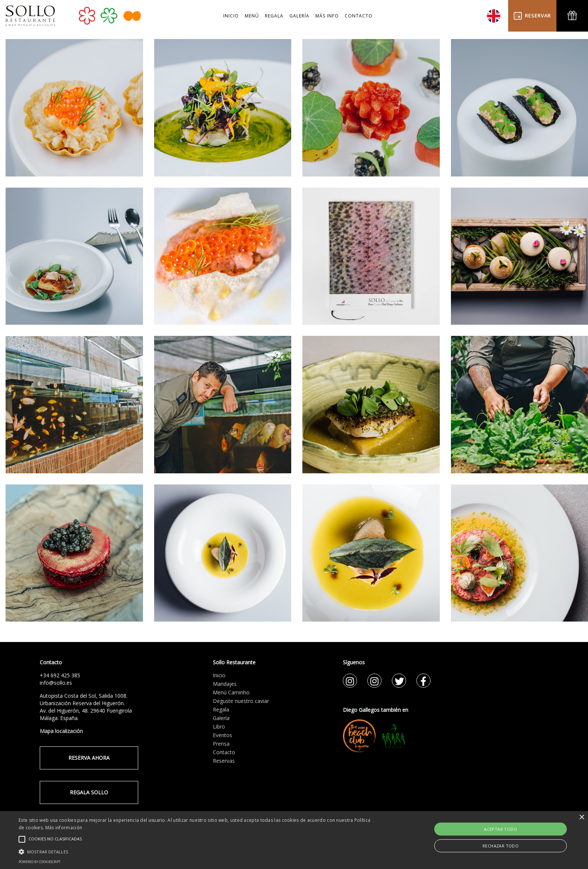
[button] (198, 852)
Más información (64, 828)
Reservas (224, 761)
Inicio (219, 675)
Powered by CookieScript (40, 862)
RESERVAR (532, 16)
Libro (219, 727)
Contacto (224, 752)
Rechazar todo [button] (501, 846)
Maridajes (225, 684)
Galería (221, 718)
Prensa (221, 744)
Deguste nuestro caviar (241, 701)
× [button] (581, 818)
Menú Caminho (231, 692)
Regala (221, 709)
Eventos (222, 735)
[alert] (294, 840)
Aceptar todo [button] (501, 829)
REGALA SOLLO (89, 792)
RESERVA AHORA (89, 758)
